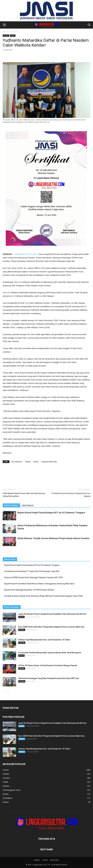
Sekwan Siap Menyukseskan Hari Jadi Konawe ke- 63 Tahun (44, 640)
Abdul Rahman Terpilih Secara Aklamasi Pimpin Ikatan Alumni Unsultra (53, 538)
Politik (13, 36)
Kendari (15, 31)
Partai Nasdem (17, 462)
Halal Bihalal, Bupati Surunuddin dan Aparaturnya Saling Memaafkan (24, 495)
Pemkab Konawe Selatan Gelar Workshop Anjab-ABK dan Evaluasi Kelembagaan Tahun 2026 (44, 596)
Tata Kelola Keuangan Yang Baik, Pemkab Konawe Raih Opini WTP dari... (50, 678)
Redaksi (37, 860)
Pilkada (28, 462)
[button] (89, 25)
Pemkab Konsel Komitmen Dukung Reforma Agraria (71, 495)
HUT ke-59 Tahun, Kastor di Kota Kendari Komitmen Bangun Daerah (48, 665)
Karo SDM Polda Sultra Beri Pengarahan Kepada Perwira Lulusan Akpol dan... (52, 627)
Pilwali (36, 462)
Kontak (45, 860)
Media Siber (55, 860)
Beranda (6, 31)
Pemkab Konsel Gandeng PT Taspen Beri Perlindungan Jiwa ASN (32, 571)
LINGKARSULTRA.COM (25, 254)
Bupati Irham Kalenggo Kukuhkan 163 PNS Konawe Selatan (29, 590)
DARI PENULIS (28, 506)
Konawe (22, 643)
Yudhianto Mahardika (49, 462)
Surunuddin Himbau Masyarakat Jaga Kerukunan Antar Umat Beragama (50, 653)
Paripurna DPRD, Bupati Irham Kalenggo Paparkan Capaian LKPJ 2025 (34, 577)
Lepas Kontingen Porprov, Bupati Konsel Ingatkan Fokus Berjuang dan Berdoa (52, 614)
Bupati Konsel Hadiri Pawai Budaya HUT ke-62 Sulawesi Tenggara (51, 513)
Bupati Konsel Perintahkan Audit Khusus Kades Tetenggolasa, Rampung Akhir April (39, 584)
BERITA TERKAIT (11, 506)
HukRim (22, 630)
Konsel (21, 617)
